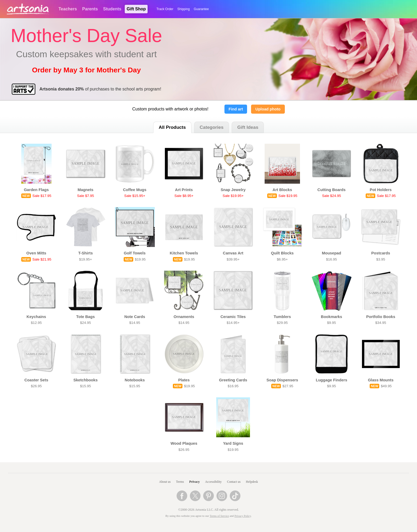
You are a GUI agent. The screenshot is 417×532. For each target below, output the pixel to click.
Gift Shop (136, 9)
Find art (236, 109)
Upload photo (268, 109)
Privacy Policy (243, 516)
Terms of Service (219, 516)
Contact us (234, 482)
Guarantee (201, 9)
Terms (180, 482)
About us (165, 482)
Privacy (195, 482)
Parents (90, 9)
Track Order (165, 9)
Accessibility (213, 482)
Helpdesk (252, 482)
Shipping (184, 9)
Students (112, 9)
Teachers (68, 9)
